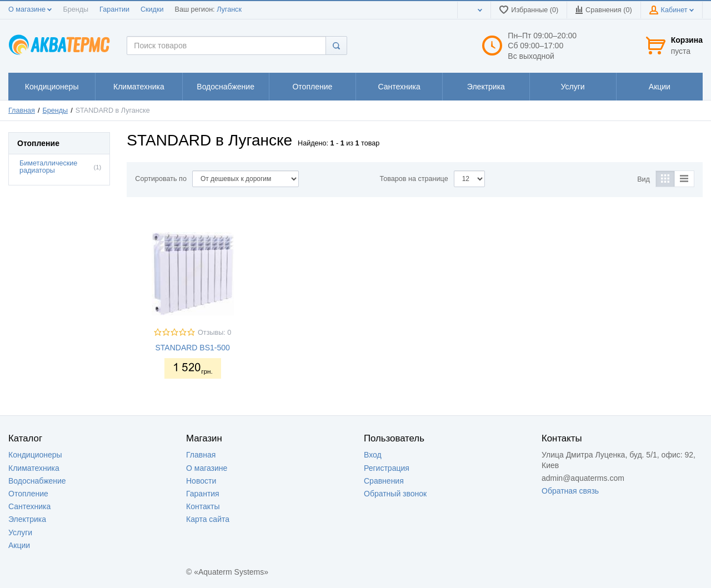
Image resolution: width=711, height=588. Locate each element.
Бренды (76, 9)
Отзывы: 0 (214, 333)
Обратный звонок (395, 494)
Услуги (20, 532)
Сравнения (384, 481)
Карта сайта (208, 519)
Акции (19, 545)
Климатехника (34, 468)
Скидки (152, 9)
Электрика (27, 519)
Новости (201, 481)
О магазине (30, 9)
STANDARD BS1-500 (192, 348)
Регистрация (387, 468)
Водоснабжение (37, 481)
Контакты (203, 506)
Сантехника (29, 506)
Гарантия (203, 494)
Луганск (229, 9)
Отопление (28, 494)
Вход (373, 455)
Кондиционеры (35, 455)
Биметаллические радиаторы (48, 167)
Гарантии (114, 9)
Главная (22, 110)
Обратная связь (570, 491)
